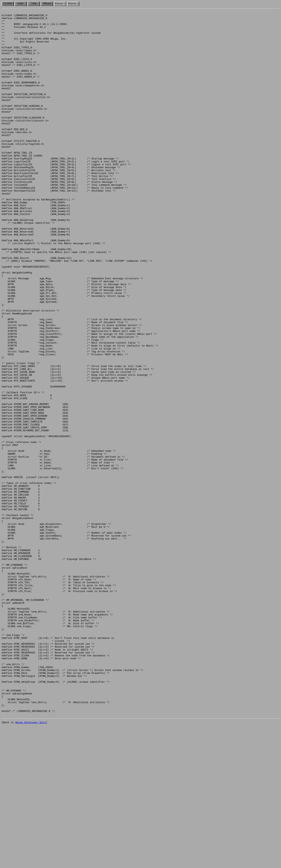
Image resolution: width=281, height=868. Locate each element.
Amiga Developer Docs (30, 864)
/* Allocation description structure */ (30, 371)
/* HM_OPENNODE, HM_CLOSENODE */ (25, 718)
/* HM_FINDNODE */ (15, 676)
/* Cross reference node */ (21, 529)
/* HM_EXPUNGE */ (14, 827)
